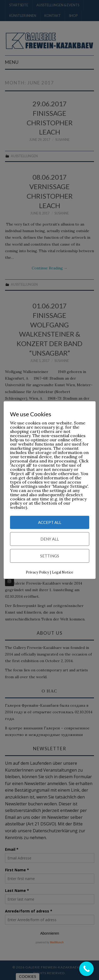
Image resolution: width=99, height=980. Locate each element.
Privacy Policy (37, 572)
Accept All (50, 522)
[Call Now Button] (86, 969)
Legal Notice (63, 572)
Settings (50, 556)
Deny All (50, 539)
